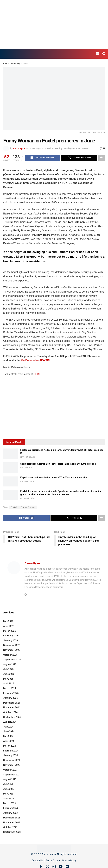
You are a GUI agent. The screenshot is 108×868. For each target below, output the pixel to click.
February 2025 (11, 693)
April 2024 (9, 741)
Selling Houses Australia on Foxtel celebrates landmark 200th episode (58, 464)
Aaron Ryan (19, 148)
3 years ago (35, 148)
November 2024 (12, 707)
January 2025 (10, 698)
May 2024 (8, 736)
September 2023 (12, 775)
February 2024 (11, 751)
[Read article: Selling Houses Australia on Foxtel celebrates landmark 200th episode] (11, 468)
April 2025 (9, 684)
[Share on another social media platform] (101, 158)
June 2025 (9, 674)
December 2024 (12, 703)
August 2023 (10, 779)
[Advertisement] (54, 24)
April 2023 (9, 799)
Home (6, 64)
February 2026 (11, 636)
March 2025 (10, 688)
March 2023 (10, 803)
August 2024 (10, 722)
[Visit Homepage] (3, 54)
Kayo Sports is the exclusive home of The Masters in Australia (54, 478)
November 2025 (12, 650)
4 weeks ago (27, 482)
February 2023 (11, 808)
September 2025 (12, 660)
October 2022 (10, 827)
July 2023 (8, 784)
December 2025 (12, 645)
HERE (37, 374)
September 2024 (12, 717)
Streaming (16, 64)
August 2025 (10, 664)
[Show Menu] (98, 54)
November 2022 (12, 823)
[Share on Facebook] (43, 158)
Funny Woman (28, 507)
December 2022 (12, 818)
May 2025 (8, 679)
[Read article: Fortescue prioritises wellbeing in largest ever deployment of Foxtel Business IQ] (11, 454)
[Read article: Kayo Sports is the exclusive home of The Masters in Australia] (11, 481)
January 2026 (10, 640)
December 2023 (12, 760)
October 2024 (10, 712)
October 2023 (10, 770)
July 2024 (8, 727)
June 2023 (9, 789)
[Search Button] (104, 54)
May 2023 (8, 794)
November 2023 (12, 765)
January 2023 (10, 813)
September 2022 (12, 832)
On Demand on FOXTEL (36, 360)
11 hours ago (28, 457)
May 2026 (8, 621)
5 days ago (26, 468)
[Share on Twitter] (79, 158)
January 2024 (10, 755)
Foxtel (26, 64)
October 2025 (10, 655)
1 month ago (27, 498)
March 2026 (10, 631)
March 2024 (10, 746)
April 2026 (9, 626)
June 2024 (9, 731)
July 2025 (8, 669)
